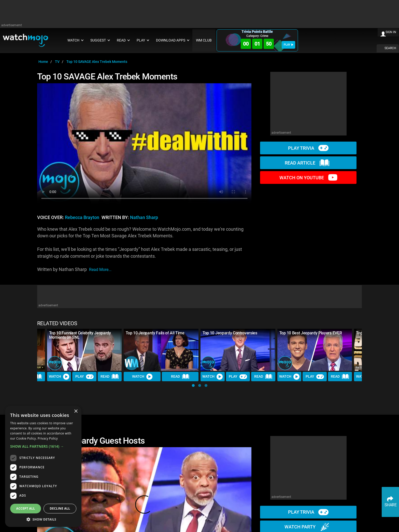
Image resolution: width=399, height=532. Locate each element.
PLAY (288, 45)
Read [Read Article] (110, 377)
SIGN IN (391, 32)
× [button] (76, 411)
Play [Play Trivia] (84, 377)
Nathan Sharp (144, 217)
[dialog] (43, 466)
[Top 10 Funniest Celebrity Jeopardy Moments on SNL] (84, 350)
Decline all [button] (60, 508)
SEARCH (390, 48)
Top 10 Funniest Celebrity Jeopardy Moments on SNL (80, 335)
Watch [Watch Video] (59, 377)
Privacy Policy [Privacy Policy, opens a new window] (48, 438)
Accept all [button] (26, 508)
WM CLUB (204, 40)
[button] (193, 385)
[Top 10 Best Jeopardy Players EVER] (315, 350)
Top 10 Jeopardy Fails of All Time (155, 333)
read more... (100, 270)
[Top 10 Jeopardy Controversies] (238, 350)
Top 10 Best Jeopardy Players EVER (311, 333)
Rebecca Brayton (82, 217)
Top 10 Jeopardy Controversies (230, 333)
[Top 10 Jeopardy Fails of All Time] (161, 350)
